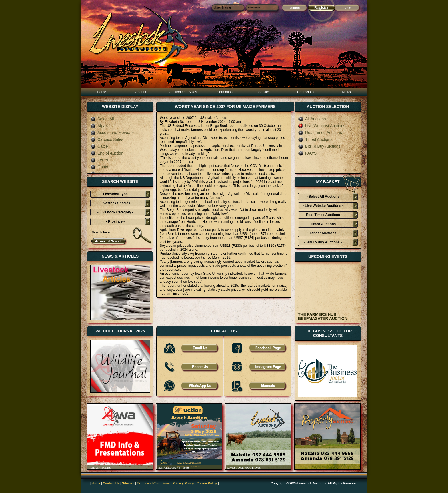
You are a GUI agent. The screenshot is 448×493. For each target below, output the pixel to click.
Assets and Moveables (114, 133)
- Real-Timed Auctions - (323, 215)
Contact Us (306, 92)
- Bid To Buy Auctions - (323, 242)
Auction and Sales (183, 92)
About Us (142, 92)
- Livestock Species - (115, 203)
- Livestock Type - (115, 194)
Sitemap (128, 483)
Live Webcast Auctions (322, 126)
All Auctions (312, 119)
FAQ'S (307, 153)
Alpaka (100, 126)
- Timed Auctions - (323, 224)
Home (101, 92)
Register (321, 8)
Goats (99, 167)
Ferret (99, 160)
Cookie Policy (207, 483)
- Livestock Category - (115, 212)
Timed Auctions (315, 139)
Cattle (99, 146)
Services (265, 92)
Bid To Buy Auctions (319, 146)
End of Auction (107, 153)
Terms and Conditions (153, 483)
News (347, 92)
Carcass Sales (107, 139)
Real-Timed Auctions (320, 133)
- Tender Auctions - (323, 233)
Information (224, 92)
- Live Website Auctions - (323, 206)
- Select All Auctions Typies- (323, 197)
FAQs (348, 8)
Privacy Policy (183, 483)
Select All (102, 119)
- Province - (115, 221)
